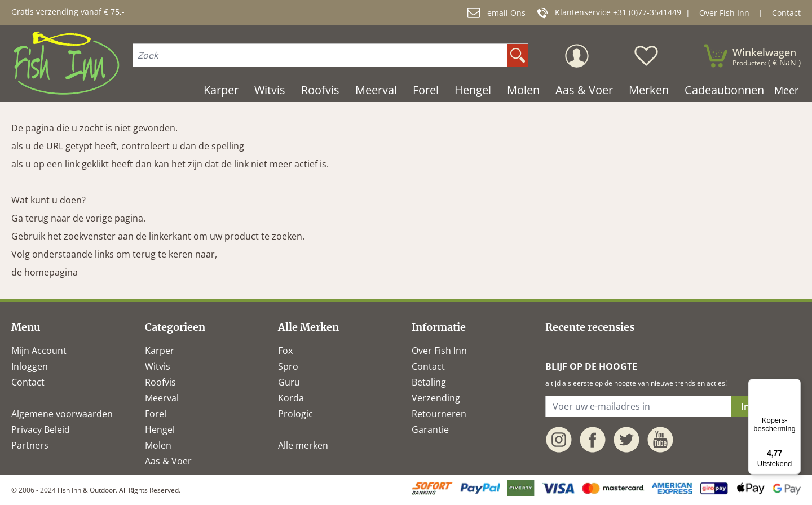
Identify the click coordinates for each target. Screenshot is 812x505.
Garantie (430, 429)
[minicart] (752, 56)
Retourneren (439, 414)
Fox (285, 351)
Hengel (160, 429)
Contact (786, 13)
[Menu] (794, 386)
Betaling (429, 382)
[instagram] (559, 440)
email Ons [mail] (496, 13)
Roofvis (160, 382)
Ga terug (30, 218)
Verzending (436, 398)
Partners (30, 445)
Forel (156, 414)
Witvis (158, 366)
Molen (158, 445)
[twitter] (626, 440)
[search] (518, 55)
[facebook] (593, 440)
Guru (289, 382)
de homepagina (45, 272)
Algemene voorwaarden (62, 414)
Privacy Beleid (41, 429)
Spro (288, 366)
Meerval (162, 398)
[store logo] (66, 63)
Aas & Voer (168, 461)
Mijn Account (39, 351)
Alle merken (303, 445)
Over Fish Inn (724, 13)
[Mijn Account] (577, 56)
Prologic (295, 414)
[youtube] (660, 440)
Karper (160, 351)
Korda (291, 398)
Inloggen (30, 366)
